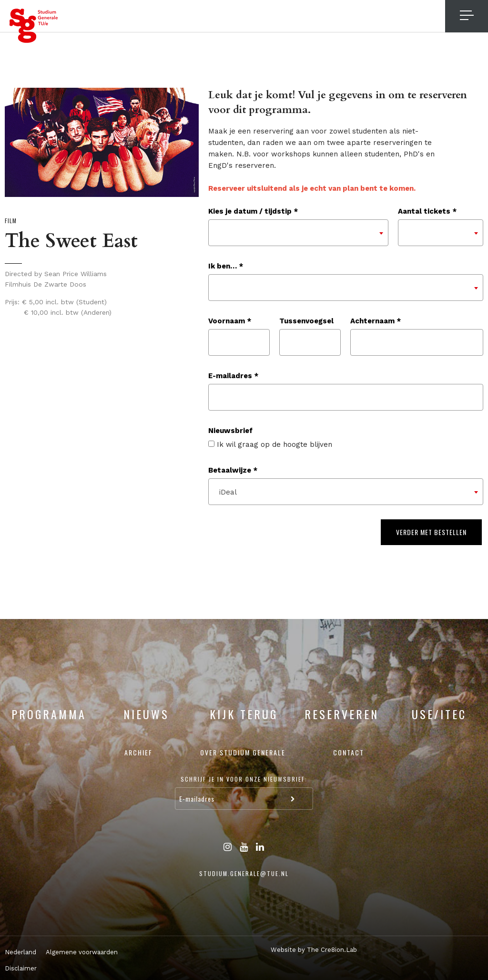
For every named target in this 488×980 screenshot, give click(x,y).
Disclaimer (21, 968)
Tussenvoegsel (306, 321)
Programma (49, 714)
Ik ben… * (226, 266)
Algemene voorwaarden (82, 952)
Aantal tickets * (427, 211)
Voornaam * (230, 321)
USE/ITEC (439, 714)
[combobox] (298, 233)
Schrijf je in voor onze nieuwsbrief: (244, 779)
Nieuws (146, 714)
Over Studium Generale (243, 752)
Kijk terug (244, 714)
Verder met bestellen (431, 532)
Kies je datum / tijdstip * (253, 211)
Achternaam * (376, 321)
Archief (138, 752)
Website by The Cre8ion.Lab (314, 950)
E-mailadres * (233, 376)
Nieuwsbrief (230, 431)
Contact (349, 752)
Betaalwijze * (233, 470)
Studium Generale (34, 26)
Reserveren (342, 714)
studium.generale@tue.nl (244, 873)
